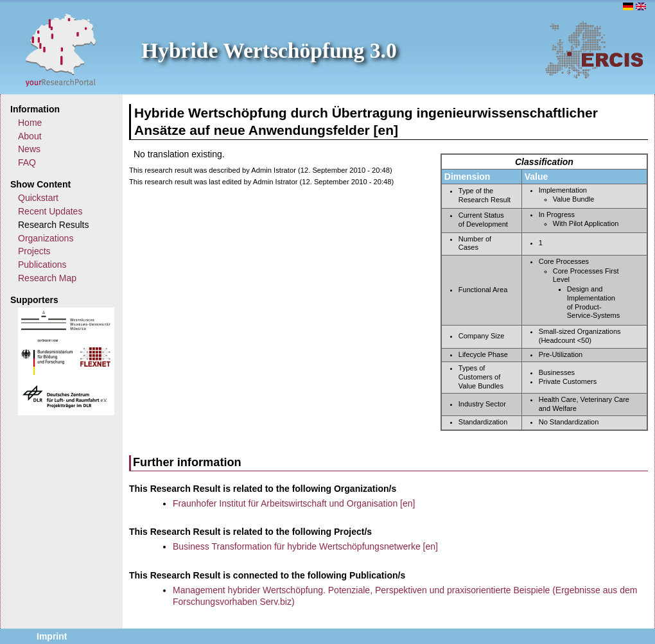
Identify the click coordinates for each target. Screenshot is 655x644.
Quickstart (38, 198)
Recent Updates (50, 211)
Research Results (54, 225)
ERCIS (594, 49)
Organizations (46, 238)
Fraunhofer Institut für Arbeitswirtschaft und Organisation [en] (294, 503)
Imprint (52, 636)
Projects (34, 251)
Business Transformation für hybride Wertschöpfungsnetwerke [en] (305, 546)
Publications (42, 265)
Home (30, 123)
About (30, 136)
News (29, 149)
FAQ (27, 162)
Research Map (47, 278)
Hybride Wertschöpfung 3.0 (269, 50)
